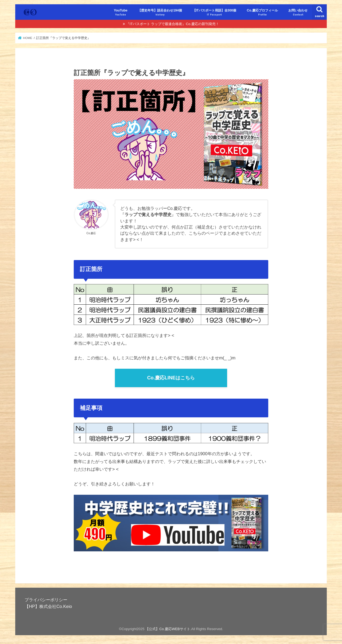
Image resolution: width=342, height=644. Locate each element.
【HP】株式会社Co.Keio (48, 606)
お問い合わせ (298, 12)
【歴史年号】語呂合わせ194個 (160, 12)
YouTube (121, 12)
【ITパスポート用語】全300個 (215, 12)
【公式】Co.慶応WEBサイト (168, 629)
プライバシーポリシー (46, 600)
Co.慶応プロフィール (262, 12)
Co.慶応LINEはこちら (171, 378)
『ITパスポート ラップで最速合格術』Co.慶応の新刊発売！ (173, 24)
